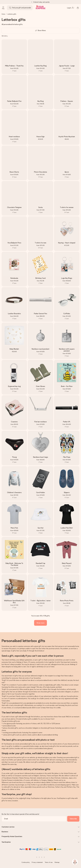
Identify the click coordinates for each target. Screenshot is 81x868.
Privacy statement (37, 862)
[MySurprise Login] (71, 8)
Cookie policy (26, 862)
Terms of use (49, 862)
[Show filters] (40, 31)
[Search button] (10, 8)
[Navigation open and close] (3, 8)
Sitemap (57, 862)
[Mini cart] (78, 8)
